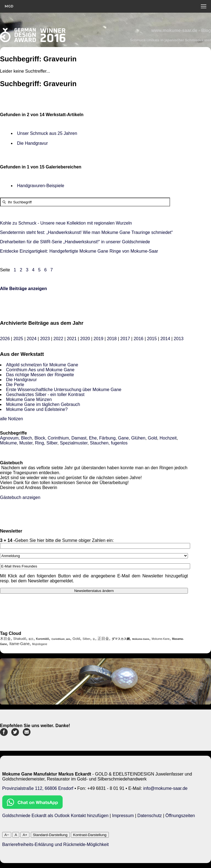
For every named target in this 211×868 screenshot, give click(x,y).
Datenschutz (150, 816)
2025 (18, 339)
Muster (26, 443)
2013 (179, 339)
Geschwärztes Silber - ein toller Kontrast (45, 395)
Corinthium (58, 438)
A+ (25, 835)
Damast (79, 438)
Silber (52, 443)
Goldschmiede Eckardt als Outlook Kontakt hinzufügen (55, 816)
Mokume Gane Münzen (29, 399)
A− (7, 835)
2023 (45, 339)
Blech (26, 438)
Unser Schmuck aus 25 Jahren (47, 133)
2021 (72, 339)
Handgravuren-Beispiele (41, 186)
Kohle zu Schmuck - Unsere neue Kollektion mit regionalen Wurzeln (66, 223)
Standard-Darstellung (50, 835)
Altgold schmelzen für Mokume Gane (42, 365)
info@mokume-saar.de (165, 788)
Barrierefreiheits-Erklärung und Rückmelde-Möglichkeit (55, 844)
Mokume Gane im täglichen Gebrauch (43, 404)
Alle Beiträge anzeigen (23, 289)
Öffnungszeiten (180, 816)
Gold (152, 438)
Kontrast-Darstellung (90, 835)
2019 (98, 339)
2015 (152, 339)
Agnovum (9, 438)
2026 (5, 339)
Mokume (8, 443)
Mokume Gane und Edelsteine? (37, 409)
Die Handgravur (32, 143)
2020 (85, 339)
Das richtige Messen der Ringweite (40, 375)
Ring (39, 443)
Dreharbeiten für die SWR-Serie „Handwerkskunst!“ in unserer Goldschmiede (75, 242)
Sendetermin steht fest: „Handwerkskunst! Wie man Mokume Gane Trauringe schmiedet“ (86, 232)
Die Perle (15, 385)
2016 (138, 339)
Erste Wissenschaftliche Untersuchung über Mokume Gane (64, 390)
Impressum (123, 816)
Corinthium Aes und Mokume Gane (40, 370)
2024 (32, 339)
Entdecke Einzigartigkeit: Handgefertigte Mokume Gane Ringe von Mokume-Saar (79, 251)
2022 (59, 339)
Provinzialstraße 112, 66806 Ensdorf (38, 788)
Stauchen (99, 443)
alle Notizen (12, 419)
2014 (165, 339)
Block (40, 438)
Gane (123, 438)
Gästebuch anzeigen (20, 497)
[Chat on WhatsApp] (32, 807)
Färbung (107, 438)
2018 (112, 339)
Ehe (93, 438)
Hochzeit (168, 438)
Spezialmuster (74, 443)
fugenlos (119, 443)
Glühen (138, 438)
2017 (125, 339)
